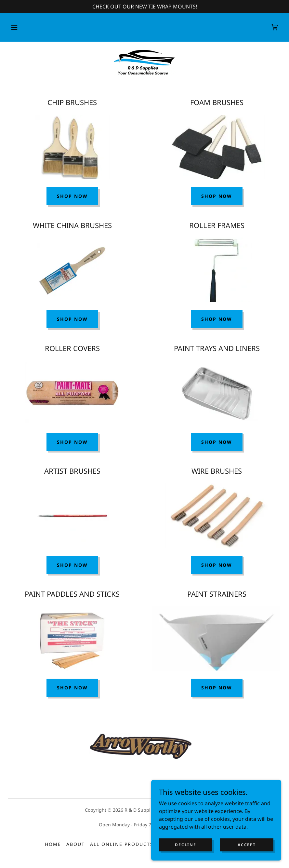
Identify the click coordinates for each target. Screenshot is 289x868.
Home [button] (53, 844)
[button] (14, 27)
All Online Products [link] (122, 844)
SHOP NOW (217, 196)
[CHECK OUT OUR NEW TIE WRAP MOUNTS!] (144, 7)
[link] (275, 27)
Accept (247, 858)
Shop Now (72, 196)
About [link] (76, 844)
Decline (185, 858)
